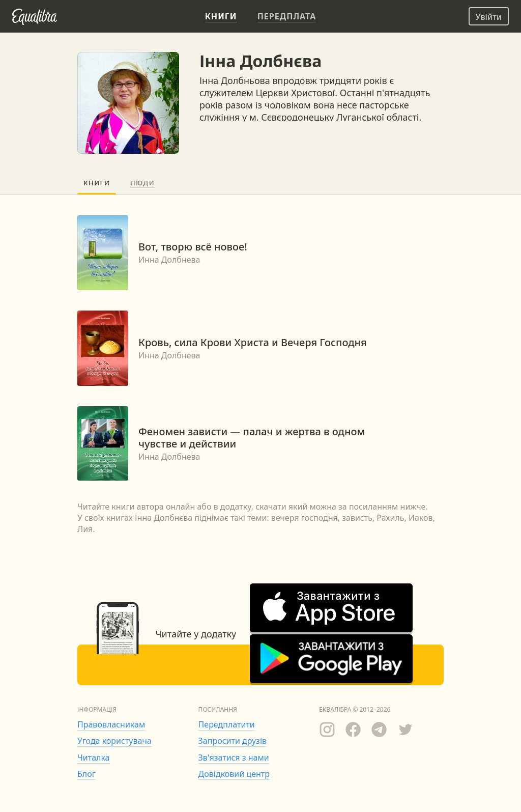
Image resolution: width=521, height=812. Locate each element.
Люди (142, 183)
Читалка (94, 758)
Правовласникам (111, 724)
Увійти (489, 17)
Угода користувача (114, 741)
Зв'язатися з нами (234, 758)
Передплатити (227, 724)
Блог (86, 774)
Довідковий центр (234, 774)
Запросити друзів (233, 741)
